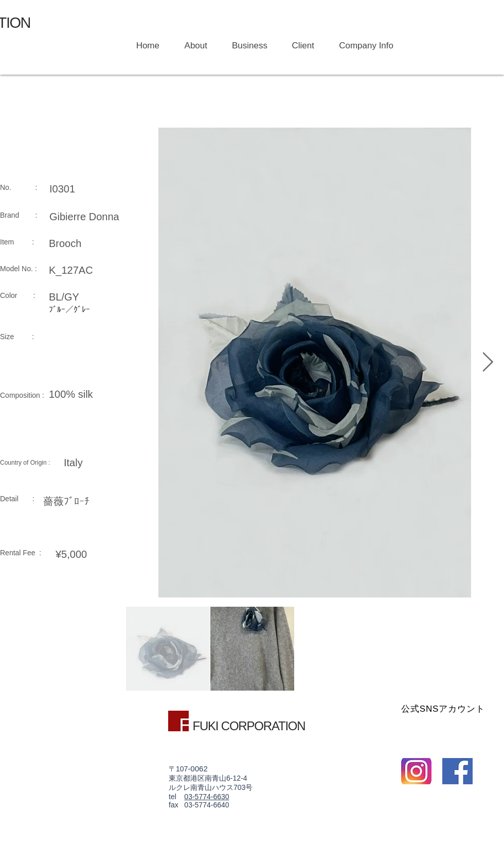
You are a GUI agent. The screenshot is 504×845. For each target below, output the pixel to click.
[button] (245, 46)
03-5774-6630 (206, 797)
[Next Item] (488, 363)
